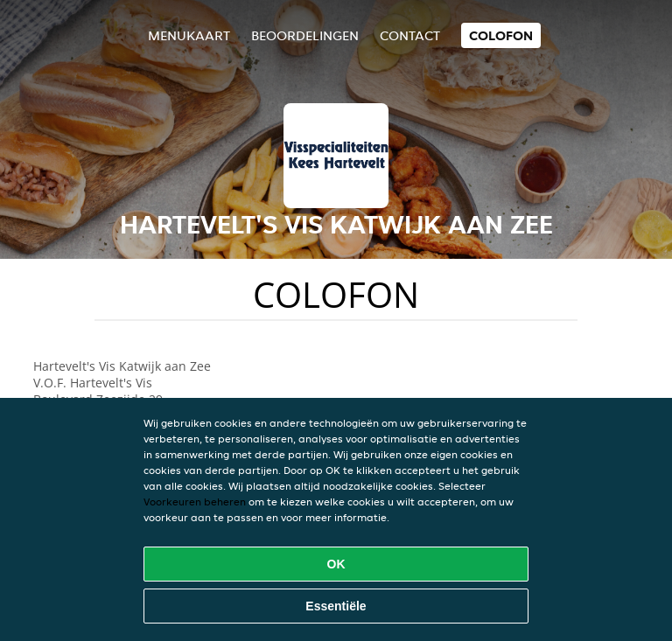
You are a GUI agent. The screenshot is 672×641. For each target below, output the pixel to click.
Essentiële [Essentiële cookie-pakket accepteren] (336, 606)
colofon (501, 35)
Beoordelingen (305, 35)
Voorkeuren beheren (195, 502)
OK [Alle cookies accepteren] (336, 564)
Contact (410, 35)
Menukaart (189, 35)
